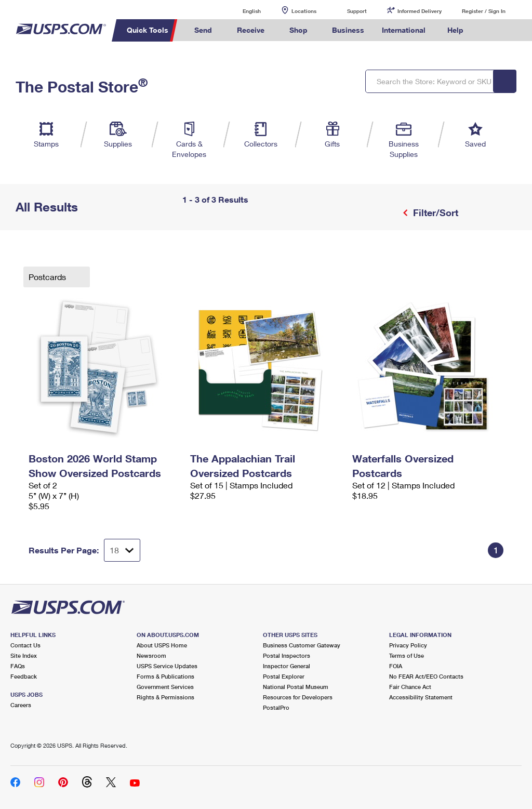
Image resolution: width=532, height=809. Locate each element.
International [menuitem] (404, 30)
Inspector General (287, 666)
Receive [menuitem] (251, 30)
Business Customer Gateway (302, 645)
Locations (304, 11)
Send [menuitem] (203, 30)
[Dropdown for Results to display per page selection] (122, 550)
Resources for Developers (298, 697)
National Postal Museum (296, 687)
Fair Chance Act (410, 687)
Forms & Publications (165, 676)
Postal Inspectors (287, 655)
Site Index (24, 655)
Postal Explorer (284, 676)
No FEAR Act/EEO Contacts (426, 676)
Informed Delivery (420, 11)
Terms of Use (407, 655)
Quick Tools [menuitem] (148, 30)
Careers (21, 705)
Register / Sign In (484, 11)
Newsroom (151, 655)
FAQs (18, 666)
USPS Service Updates (167, 666)
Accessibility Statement (421, 697)
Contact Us (25, 645)
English (241, 11)
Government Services (165, 687)
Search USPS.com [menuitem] (490, 30)
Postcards (48, 277)
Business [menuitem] (348, 30)
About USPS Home (162, 645)
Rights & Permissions (165, 697)
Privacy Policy (408, 645)
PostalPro (276, 707)
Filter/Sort (434, 213)
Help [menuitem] (455, 30)
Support (357, 11)
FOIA (396, 666)
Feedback (24, 676)
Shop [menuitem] (298, 30)
